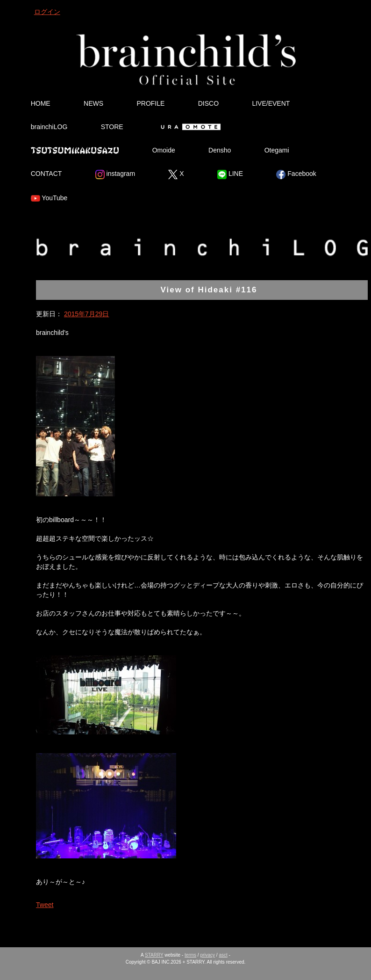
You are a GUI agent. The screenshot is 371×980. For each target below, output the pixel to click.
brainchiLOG (49, 127)
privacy (207, 955)
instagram (115, 174)
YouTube (49, 198)
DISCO (208, 103)
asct (223, 955)
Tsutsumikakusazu (75, 150)
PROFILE (150, 103)
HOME (41, 103)
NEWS (93, 103)
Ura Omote (189, 127)
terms (190, 955)
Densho (220, 150)
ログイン (47, 12)
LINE (230, 174)
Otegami (277, 150)
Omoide (164, 150)
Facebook (296, 174)
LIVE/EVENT (271, 103)
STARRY (154, 955)
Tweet (45, 905)
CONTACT (46, 174)
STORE (112, 127)
